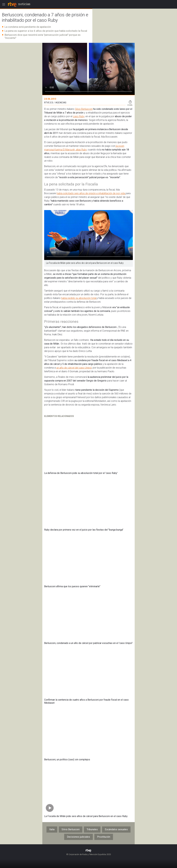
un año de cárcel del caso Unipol (74, 368)
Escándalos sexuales (116, 829)
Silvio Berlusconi (84, 109)
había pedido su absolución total (79, 298)
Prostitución (104, 837)
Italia (52, 829)
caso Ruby (79, 116)
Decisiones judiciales (78, 837)
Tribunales (92, 829)
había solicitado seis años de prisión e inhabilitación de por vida (91, 193)
